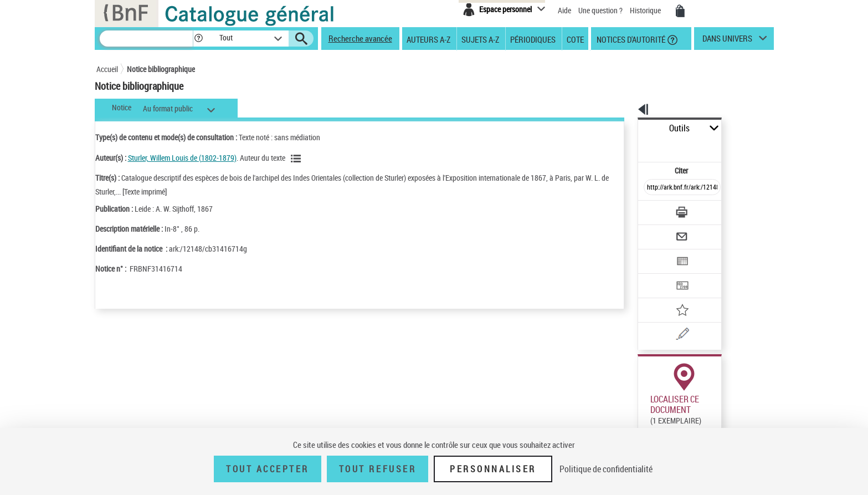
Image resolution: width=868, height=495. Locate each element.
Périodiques (533, 39)
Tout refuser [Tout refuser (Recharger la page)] (377, 469)
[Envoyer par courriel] (651, 210)
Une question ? (600, 10)
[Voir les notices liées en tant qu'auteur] (297, 159)
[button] (198, 39)
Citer (634, 146)
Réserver (646, 415)
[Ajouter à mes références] (658, 274)
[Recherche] (146, 39)
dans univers (727, 41)
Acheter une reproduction (723, 415)
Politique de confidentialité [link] (606, 469)
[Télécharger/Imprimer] (653, 188)
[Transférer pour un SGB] (656, 253)
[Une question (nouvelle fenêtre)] (673, 296)
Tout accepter (268, 469)
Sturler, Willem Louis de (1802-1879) (182, 158)
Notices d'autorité (630, 39)
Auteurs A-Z (428, 39)
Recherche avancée (360, 38)
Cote (575, 39)
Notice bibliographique (161, 69)
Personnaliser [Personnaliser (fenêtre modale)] (493, 469)
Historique (646, 10)
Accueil (107, 69)
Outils (626, 128)
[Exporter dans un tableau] (659, 231)
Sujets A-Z (480, 39)
